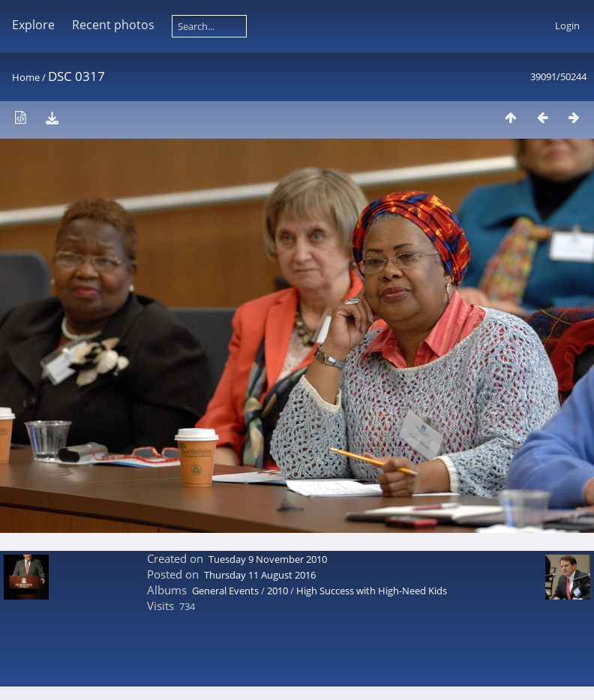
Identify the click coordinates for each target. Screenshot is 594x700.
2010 (277, 591)
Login (567, 25)
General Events (225, 591)
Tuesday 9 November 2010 (268, 559)
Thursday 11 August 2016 (260, 575)
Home (26, 77)
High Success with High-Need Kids (372, 591)
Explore (33, 25)
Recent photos (113, 25)
